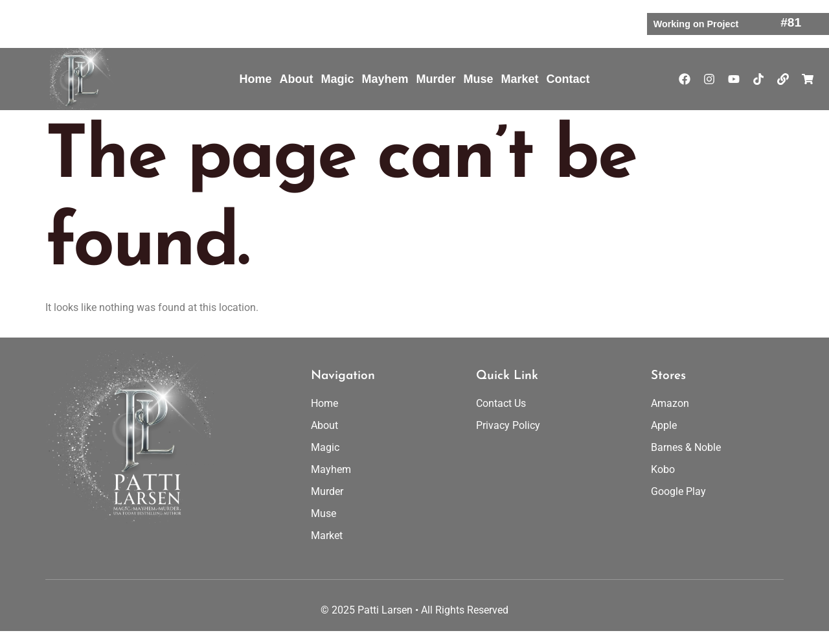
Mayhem (385, 79)
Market (520, 79)
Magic (337, 79)
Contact (568, 79)
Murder (436, 79)
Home (255, 79)
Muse (479, 79)
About (296, 79)
